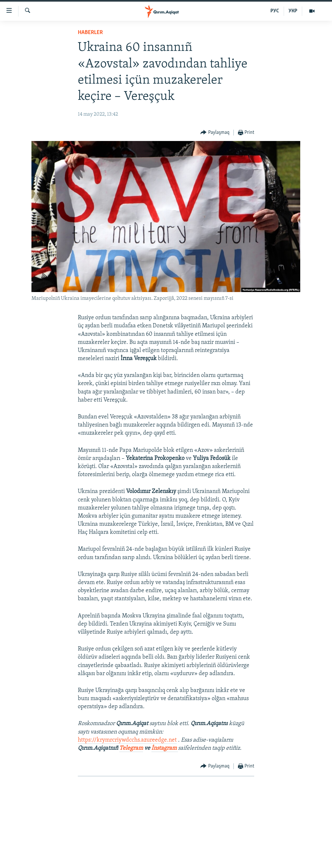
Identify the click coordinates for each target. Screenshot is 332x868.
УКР (293, 11)
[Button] (215, 133)
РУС (275, 11)
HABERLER (90, 33)
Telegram (131, 748)
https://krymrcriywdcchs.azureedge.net (127, 740)
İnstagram (165, 748)
